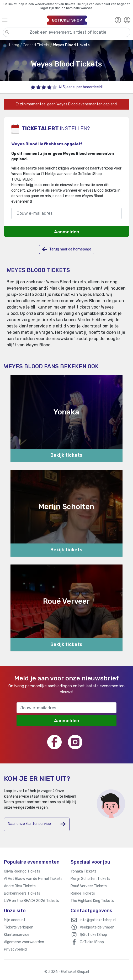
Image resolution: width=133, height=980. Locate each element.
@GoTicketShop (93, 935)
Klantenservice (17, 935)
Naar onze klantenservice (37, 824)
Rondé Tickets (83, 893)
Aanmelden (67, 232)
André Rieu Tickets (20, 886)
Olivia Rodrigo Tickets (22, 871)
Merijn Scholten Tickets (90, 879)
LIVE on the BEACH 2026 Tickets (31, 901)
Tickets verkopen (19, 927)
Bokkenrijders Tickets (22, 893)
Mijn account (15, 920)
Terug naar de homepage (67, 249)
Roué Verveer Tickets (89, 886)
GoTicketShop (92, 942)
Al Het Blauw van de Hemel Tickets (33, 879)
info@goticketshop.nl (98, 920)
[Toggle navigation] (22, 20)
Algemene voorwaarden (24, 942)
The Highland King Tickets (92, 901)
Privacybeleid (15, 949)
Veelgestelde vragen (97, 927)
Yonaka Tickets (84, 871)
